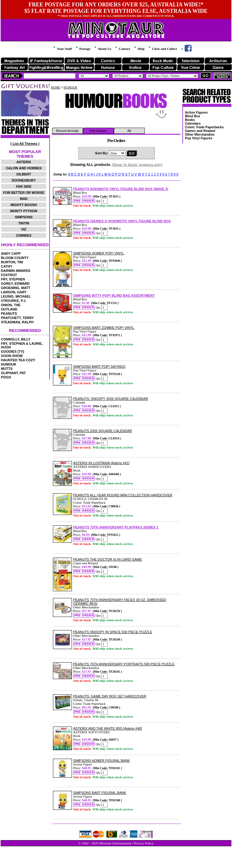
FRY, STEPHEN (13, 279)
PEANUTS (9, 314)
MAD (24, 199)
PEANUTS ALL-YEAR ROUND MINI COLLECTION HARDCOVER (123, 495)
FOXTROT (9, 275)
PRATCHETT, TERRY (17, 318)
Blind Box (193, 116)
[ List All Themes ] (25, 144)
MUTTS (7, 369)
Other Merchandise (200, 134)
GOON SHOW (12, 356)
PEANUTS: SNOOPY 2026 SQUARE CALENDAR (111, 399)
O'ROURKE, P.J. (14, 301)
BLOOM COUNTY (15, 258)
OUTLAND (9, 309)
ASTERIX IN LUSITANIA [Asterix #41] (101, 463)
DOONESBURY (24, 180)
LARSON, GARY (14, 292)
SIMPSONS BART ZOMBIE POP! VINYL (104, 328)
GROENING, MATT (16, 288)
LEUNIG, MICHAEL (16, 296)
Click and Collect (162, 49)
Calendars (193, 123)
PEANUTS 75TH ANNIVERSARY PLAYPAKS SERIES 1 (116, 527)
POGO (6, 377)
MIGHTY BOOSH (24, 205)
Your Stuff (62, 49)
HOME (56, 87)
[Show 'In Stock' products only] (137, 165)
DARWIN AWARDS (16, 271)
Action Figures (196, 112)
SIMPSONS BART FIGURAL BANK (100, 793)
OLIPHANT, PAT (13, 373)
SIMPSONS (24, 217)
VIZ (24, 229)
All (129, 131)
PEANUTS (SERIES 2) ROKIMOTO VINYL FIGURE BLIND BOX (122, 221)
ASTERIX (24, 162)
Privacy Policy (144, 843)
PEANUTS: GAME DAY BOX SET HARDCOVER (110, 696)
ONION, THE (11, 305)
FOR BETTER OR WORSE (24, 193)
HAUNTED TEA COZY (18, 360)
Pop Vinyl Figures (199, 138)
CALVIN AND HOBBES (24, 168)
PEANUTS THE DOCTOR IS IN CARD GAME (108, 559)
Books (190, 120)
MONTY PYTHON (24, 211)
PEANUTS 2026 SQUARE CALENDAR (103, 431)
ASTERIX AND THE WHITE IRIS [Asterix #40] (108, 728)
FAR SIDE (24, 186)
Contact (122, 49)
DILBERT (24, 174)
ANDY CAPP (11, 254)
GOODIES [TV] (13, 351)
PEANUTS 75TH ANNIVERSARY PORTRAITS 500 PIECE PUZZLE (124, 664)
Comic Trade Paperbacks (204, 127)
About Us (102, 49)
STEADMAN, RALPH (17, 322)
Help (139, 49)
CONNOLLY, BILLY (16, 339)
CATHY (7, 266)
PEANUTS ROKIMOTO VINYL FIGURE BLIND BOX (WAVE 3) (121, 189)
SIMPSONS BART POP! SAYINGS (99, 366)
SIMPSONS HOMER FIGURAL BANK (101, 761)
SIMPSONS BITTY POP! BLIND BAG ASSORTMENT (114, 295)
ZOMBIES (24, 235)
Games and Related (200, 131)
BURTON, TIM (12, 262)
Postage (83, 49)
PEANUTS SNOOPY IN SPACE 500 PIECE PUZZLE (113, 632)
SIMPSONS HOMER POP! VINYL (99, 253)
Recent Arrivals (67, 131)
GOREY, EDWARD (15, 284)
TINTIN (24, 223)
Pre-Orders (98, 131)
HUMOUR (9, 364)
